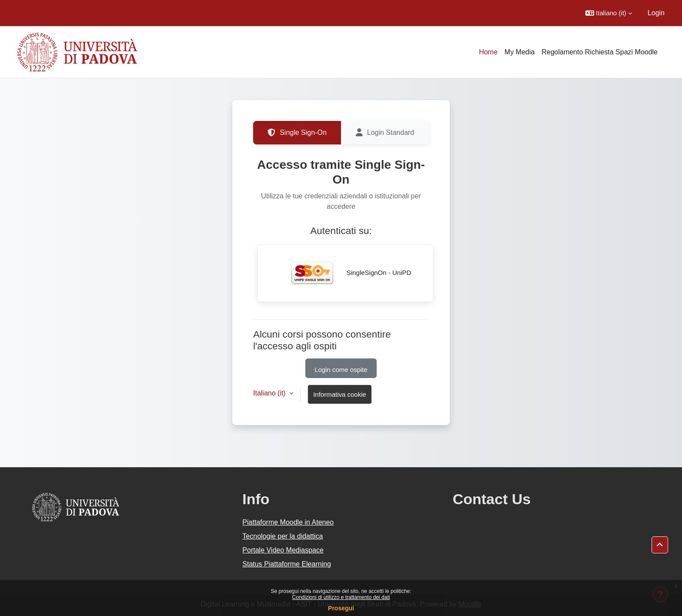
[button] (609, 13)
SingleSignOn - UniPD (346, 273)
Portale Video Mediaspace (283, 550)
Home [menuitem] (488, 52)
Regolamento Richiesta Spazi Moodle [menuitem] (600, 52)
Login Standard (385, 133)
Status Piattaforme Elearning (287, 564)
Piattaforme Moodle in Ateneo (288, 522)
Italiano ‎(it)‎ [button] (270, 393)
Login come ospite (341, 370)
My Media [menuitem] (520, 52)
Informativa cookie (340, 394)
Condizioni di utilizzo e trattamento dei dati (341, 597)
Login (656, 13)
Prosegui (341, 608)
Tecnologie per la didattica (282, 536)
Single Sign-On (297, 133)
